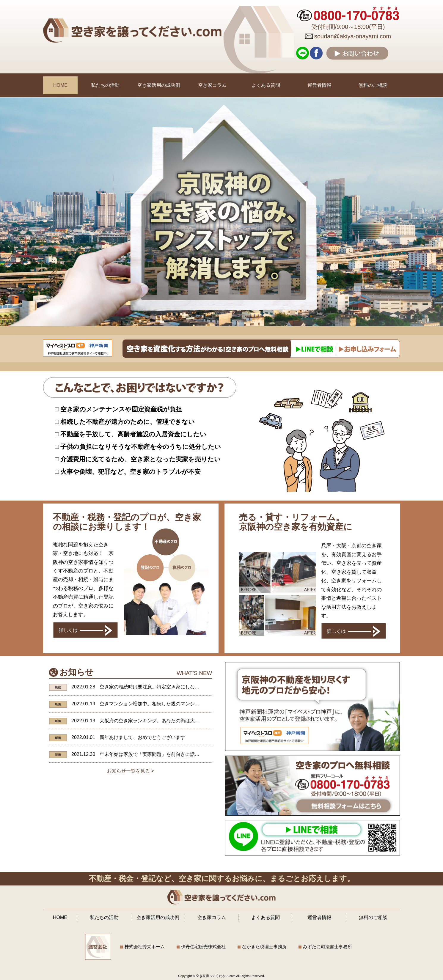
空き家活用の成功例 (159, 85)
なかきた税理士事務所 (264, 947)
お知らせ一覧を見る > (131, 771)
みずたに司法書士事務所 (327, 947)
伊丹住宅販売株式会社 (203, 947)
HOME (60, 85)
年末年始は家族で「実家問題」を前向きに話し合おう (157, 754)
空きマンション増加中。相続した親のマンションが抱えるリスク (169, 704)
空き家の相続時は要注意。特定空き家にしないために (157, 687)
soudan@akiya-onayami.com (353, 36)
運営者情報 (319, 85)
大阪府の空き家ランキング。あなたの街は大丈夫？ (154, 721)
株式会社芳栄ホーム (145, 947)
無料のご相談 (373, 85)
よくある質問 (266, 85)
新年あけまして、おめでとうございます (142, 737)
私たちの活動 (105, 85)
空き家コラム (212, 85)
